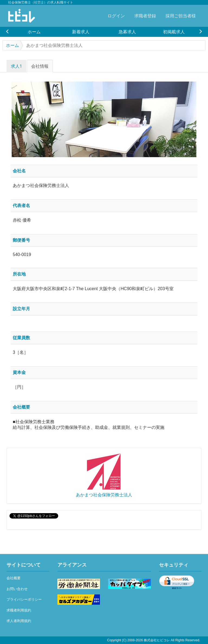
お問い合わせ (17, 589)
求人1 (16, 66)
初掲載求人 (174, 32)
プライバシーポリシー (24, 599)
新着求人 (81, 32)
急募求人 (127, 32)
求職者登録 (145, 16)
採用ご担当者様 (181, 16)
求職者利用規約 (19, 610)
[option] (34, 32)
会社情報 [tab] (40, 66)
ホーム (34, 32)
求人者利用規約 (19, 621)
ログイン (116, 16)
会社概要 (14, 578)
